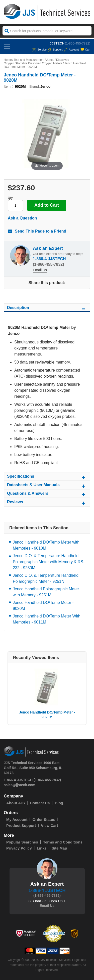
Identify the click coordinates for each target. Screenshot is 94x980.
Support (55, 50)
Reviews (47, 503)
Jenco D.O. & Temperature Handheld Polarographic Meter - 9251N (46, 578)
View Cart (49, 826)
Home (8, 60)
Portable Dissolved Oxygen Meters (39, 63)
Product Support (21, 826)
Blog (59, 803)
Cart (85, 50)
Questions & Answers (47, 494)
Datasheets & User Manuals (47, 486)
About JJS (16, 803)
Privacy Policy (19, 848)
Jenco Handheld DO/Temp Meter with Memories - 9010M (46, 545)
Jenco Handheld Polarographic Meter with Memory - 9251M (46, 592)
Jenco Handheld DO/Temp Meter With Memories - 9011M (46, 619)
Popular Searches (22, 842)
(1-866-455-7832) (78, 43)
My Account (17, 819)
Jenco (50, 60)
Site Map (59, 848)
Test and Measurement (29, 60)
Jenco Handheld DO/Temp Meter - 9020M (43, 606)
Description (47, 308)
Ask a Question (22, 218)
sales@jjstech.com (20, 785)
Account (71, 50)
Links (42, 848)
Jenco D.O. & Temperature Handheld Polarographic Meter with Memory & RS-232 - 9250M (49, 562)
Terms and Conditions (63, 842)
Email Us (40, 270)
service (39, 50)
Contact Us (40, 803)
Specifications (47, 477)
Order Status (44, 819)
